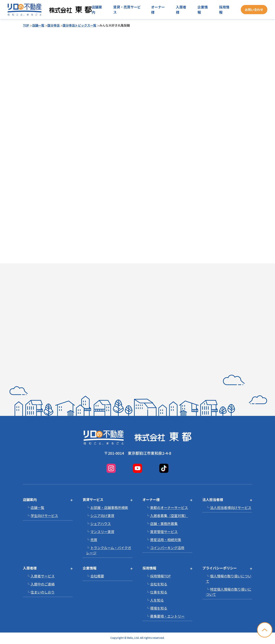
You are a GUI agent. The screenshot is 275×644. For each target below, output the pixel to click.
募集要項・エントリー (167, 616)
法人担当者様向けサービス (231, 507)
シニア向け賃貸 (102, 516)
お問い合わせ (254, 10)
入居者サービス (43, 576)
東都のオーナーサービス (169, 507)
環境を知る (159, 608)
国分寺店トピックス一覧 (79, 25)
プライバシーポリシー (220, 568)
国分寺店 (53, 25)
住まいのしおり (43, 592)
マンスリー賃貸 (102, 532)
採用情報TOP (160, 576)
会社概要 (97, 576)
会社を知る (159, 584)
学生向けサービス (44, 516)
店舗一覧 (38, 25)
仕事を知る (159, 592)
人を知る (157, 600)
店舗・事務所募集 (164, 524)
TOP (26, 25)
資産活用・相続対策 (166, 540)
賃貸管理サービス (164, 532)
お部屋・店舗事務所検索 (109, 507)
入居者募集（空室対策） (169, 516)
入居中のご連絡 (43, 584)
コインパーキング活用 (167, 548)
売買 (94, 540)
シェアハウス (101, 524)
